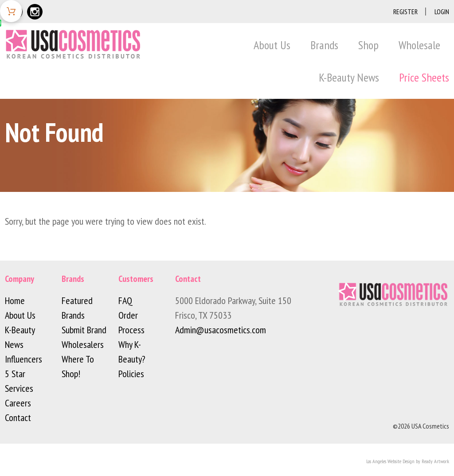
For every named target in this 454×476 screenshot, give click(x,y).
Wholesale (419, 45)
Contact (18, 417)
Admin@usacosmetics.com (221, 330)
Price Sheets (424, 77)
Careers (18, 403)
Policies (131, 374)
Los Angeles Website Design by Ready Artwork (408, 461)
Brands (324, 45)
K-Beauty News (349, 77)
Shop (368, 45)
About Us (272, 45)
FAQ (125, 300)
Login (442, 12)
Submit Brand (84, 330)
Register (405, 12)
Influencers (23, 359)
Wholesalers (83, 344)
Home (15, 300)
